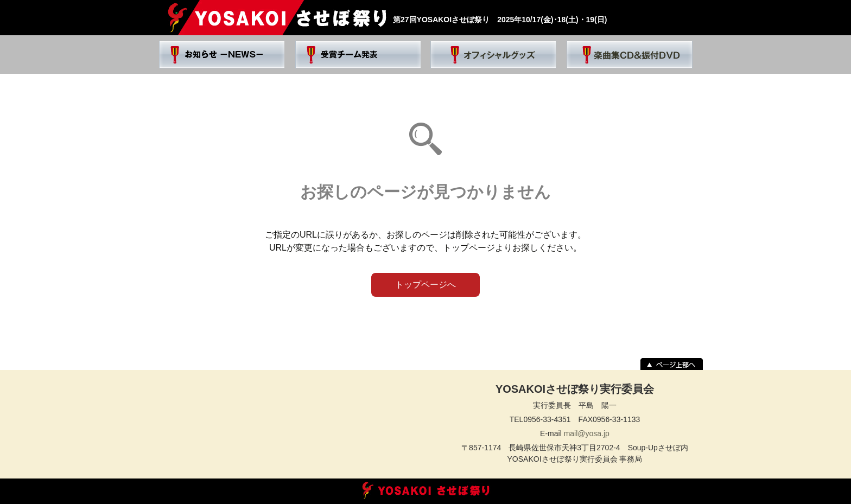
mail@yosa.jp (587, 433)
